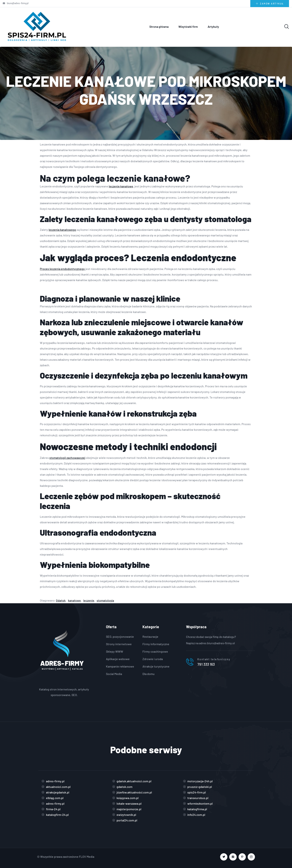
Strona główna (159, 27)
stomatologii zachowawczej (67, 458)
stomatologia (105, 600)
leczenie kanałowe (121, 186)
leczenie (89, 600)
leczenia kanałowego (62, 230)
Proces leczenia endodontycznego (62, 269)
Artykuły (213, 27)
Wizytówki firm (188, 27)
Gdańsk (61, 600)
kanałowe (74, 600)
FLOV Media (87, 857)
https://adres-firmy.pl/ (64, 684)
